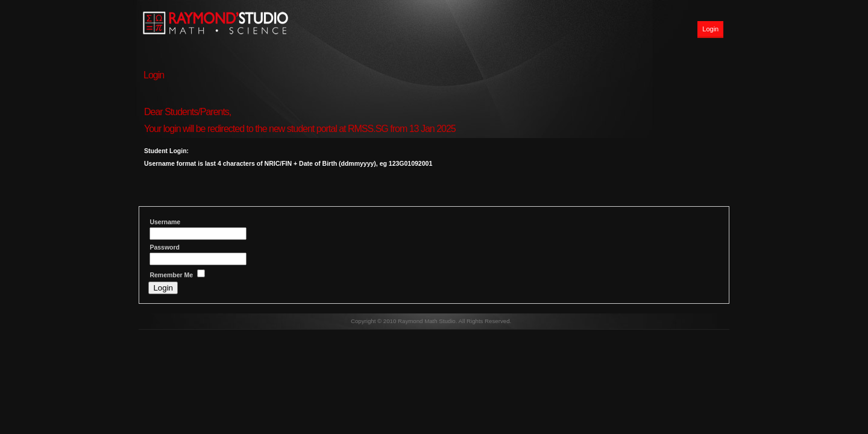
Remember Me (171, 275)
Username (165, 222)
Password (165, 247)
